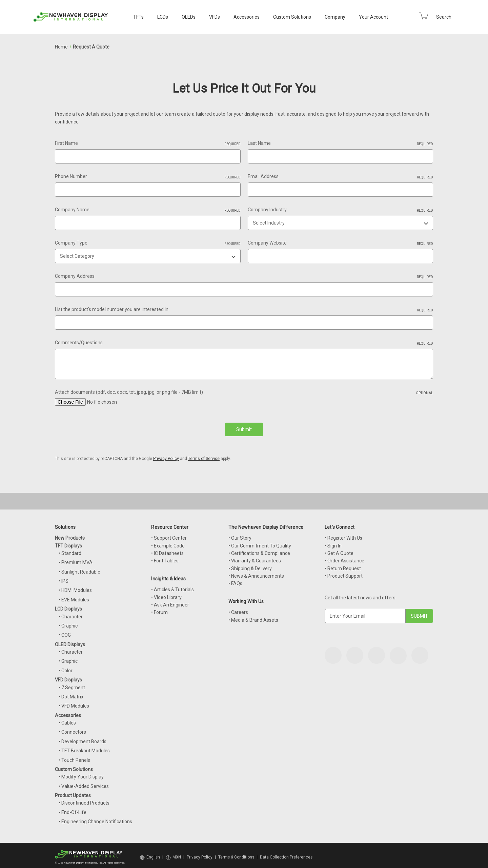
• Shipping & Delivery (250, 564)
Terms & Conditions (236, 853)
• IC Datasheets (167, 549)
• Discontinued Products (84, 799)
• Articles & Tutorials (172, 585)
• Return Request (343, 564)
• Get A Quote (339, 549)
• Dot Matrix (71, 693)
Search (444, 17)
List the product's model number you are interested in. (244, 310)
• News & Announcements (256, 572)
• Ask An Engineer (170, 601)
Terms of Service (204, 455)
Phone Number (148, 177)
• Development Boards (83, 737)
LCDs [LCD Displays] (163, 17)
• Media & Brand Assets (253, 616)
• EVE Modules (74, 596)
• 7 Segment (72, 683)
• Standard (70, 549)
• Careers (238, 608)
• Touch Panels (74, 756)
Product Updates (73, 791)
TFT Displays (68, 542)
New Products (70, 534)
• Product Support (344, 572)
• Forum (159, 608)
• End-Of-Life (73, 808)
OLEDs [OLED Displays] (189, 17)
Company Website (341, 243)
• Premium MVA (76, 558)
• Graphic (68, 622)
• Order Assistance (344, 557)
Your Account (373, 17)
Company (335, 17)
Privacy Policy (166, 455)
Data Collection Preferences (286, 853)
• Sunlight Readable (79, 568)
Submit (244, 429)
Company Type (148, 243)
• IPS (64, 577)
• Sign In (333, 542)
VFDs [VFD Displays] (215, 17)
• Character (71, 613)
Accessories (247, 17)
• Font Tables (165, 557)
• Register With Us (343, 534)
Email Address (341, 177)
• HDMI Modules (75, 586)
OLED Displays (70, 640)
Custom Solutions (292, 17)
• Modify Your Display (81, 773)
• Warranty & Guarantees (255, 557)
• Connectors (72, 728)
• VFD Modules (74, 702)
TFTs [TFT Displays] (138, 17)
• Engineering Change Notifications (95, 817)
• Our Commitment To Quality (260, 542)
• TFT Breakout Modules (84, 747)
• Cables (67, 719)
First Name (148, 143)
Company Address (244, 276)
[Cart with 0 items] (424, 16)
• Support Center (169, 534)
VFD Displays (68, 676)
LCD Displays (68, 605)
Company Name (148, 210)
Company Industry (341, 210)
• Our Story (240, 534)
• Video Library (166, 593)
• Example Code (168, 542)
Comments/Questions (244, 343)
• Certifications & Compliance (259, 549)
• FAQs (235, 579)
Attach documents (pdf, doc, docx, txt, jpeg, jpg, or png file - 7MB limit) (244, 392)
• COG (65, 631)
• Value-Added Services (84, 782)
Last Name (341, 143)
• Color (66, 667)
